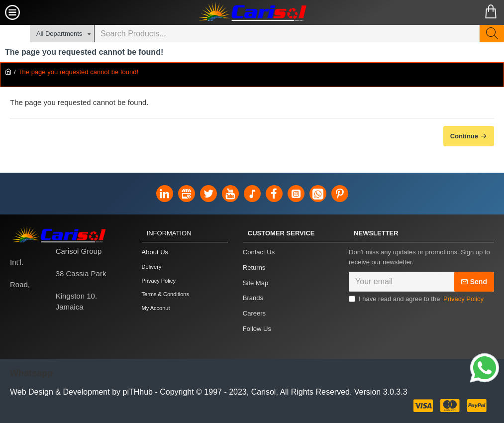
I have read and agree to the (417, 303)
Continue (464, 136)
